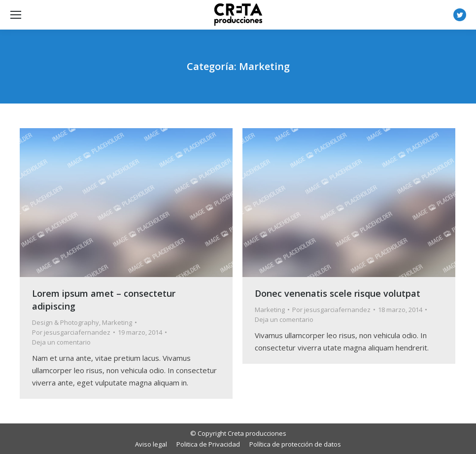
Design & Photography (66, 322)
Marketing (117, 322)
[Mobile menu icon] (16, 15)
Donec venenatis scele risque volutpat (338, 293)
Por (71, 332)
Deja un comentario (61, 342)
